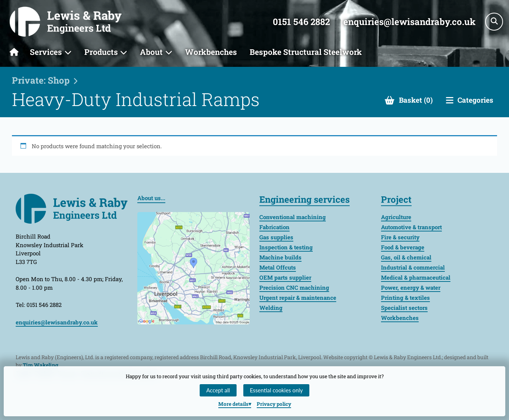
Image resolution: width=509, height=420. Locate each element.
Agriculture (396, 217)
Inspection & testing (286, 247)
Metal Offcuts (278, 267)
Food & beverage (403, 247)
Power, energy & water (411, 287)
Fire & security (400, 237)
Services (46, 52)
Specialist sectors (404, 308)
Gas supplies (276, 237)
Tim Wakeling (40, 365)
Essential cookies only (276, 390)
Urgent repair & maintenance (298, 298)
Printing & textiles (405, 298)
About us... (151, 198)
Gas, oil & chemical (406, 257)
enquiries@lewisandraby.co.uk (409, 22)
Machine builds (280, 257)
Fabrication (274, 227)
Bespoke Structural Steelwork (306, 52)
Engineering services (305, 199)
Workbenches (211, 52)
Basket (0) (416, 100)
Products (101, 52)
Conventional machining (293, 217)
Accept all (218, 390)
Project (396, 199)
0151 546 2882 (301, 22)
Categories (475, 100)
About (151, 52)
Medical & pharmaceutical (416, 277)
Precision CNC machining (294, 287)
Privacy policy (274, 404)
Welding (271, 308)
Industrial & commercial (413, 267)
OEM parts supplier (285, 277)
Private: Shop (41, 80)
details (233, 404)
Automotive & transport (411, 227)
